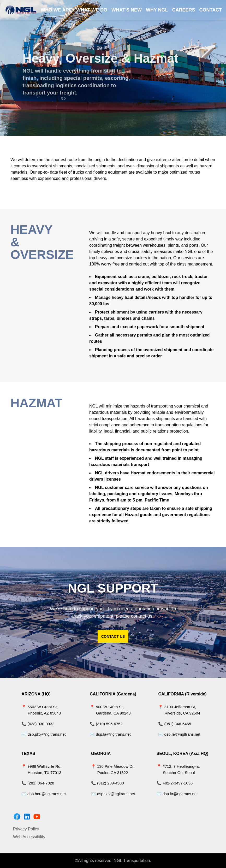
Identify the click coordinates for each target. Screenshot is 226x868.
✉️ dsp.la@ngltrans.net (110, 734)
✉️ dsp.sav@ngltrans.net (113, 794)
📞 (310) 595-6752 (106, 724)
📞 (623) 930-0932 (38, 724)
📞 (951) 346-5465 (175, 724)
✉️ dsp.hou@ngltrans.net (44, 794)
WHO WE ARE (56, 10)
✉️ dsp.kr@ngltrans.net (177, 794)
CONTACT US (113, 636)
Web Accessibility (29, 837)
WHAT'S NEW (127, 10)
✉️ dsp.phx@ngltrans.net (43, 734)
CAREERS (184, 10)
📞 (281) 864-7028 (38, 783)
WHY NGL (157, 10)
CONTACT (211, 10)
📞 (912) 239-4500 (108, 783)
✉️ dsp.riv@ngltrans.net (179, 734)
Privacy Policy (26, 829)
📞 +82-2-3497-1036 (175, 783)
